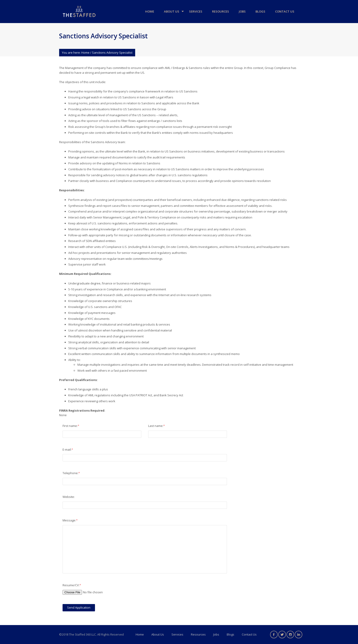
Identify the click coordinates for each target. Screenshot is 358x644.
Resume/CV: (72, 585)
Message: (70, 520)
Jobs (242, 11)
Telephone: (71, 473)
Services (196, 11)
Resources (221, 11)
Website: (69, 497)
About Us (172, 11)
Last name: (157, 426)
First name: (71, 426)
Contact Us (285, 11)
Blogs (260, 11)
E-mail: (68, 449)
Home (150, 11)
